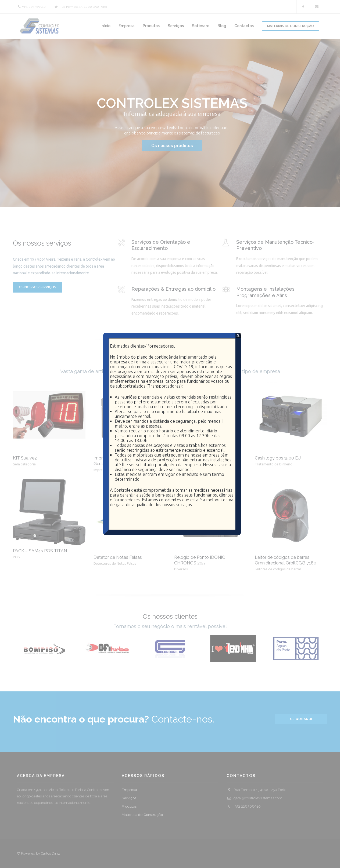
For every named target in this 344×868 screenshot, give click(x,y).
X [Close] (238, 335)
